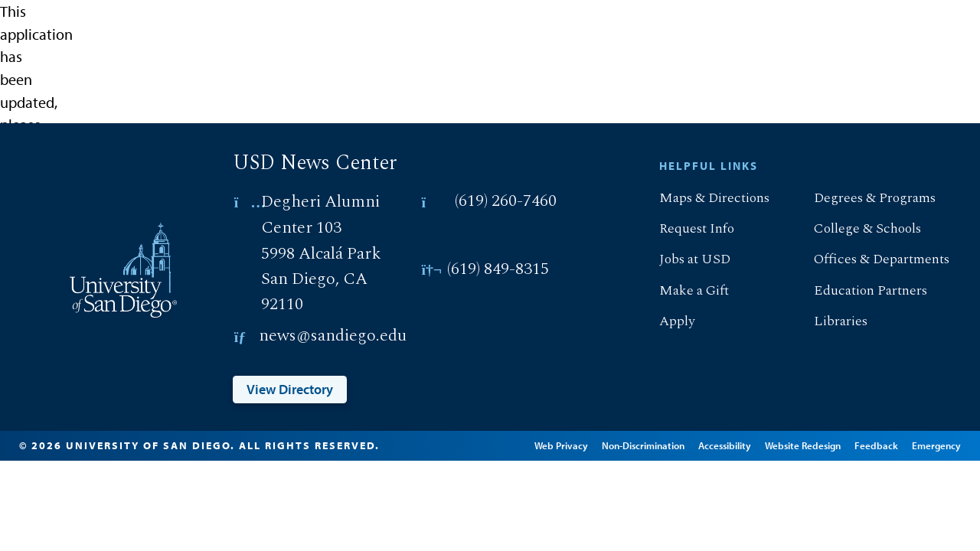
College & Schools (855, 228)
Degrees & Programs (862, 198)
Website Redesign (824, 442)
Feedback (898, 442)
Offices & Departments (869, 259)
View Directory (290, 389)
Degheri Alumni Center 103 (320, 215)
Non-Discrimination (665, 442)
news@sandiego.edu (333, 336)
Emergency (738, 464)
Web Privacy (583, 442)
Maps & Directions (702, 198)
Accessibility (746, 442)
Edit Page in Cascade (458, 453)
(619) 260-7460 (506, 201)
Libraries (828, 321)
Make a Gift (681, 290)
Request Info (684, 228)
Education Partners (858, 290)
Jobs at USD (682, 259)
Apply (664, 321)
